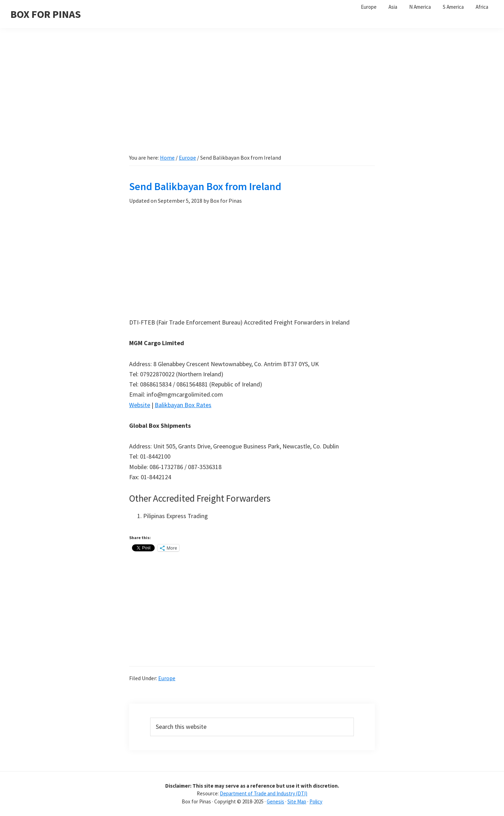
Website (140, 405)
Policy (316, 801)
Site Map (297, 801)
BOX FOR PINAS (46, 14)
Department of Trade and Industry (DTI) (264, 793)
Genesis (275, 801)
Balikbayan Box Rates (183, 405)
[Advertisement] (252, 95)
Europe (167, 678)
